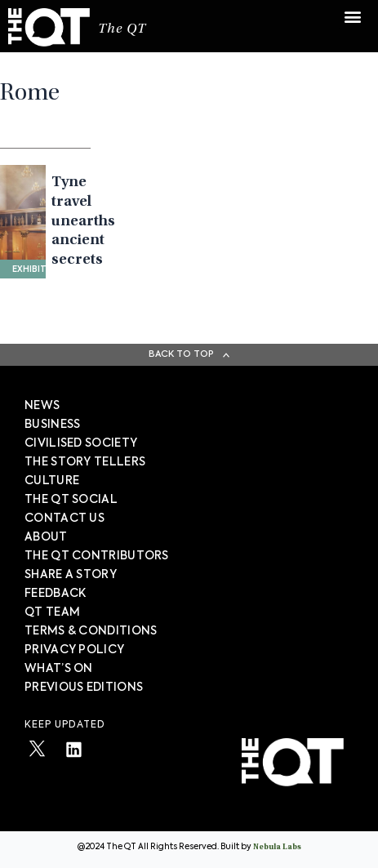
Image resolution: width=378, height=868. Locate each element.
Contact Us (64, 519)
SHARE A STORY (71, 575)
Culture (52, 481)
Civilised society (81, 443)
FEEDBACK (55, 594)
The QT (122, 30)
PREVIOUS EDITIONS (84, 688)
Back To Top (181, 354)
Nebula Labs (277, 848)
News (42, 406)
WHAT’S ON (59, 669)
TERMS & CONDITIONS (91, 631)
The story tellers (85, 462)
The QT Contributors (97, 556)
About (46, 537)
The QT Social (71, 500)
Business (52, 425)
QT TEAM (52, 612)
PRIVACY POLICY (74, 650)
